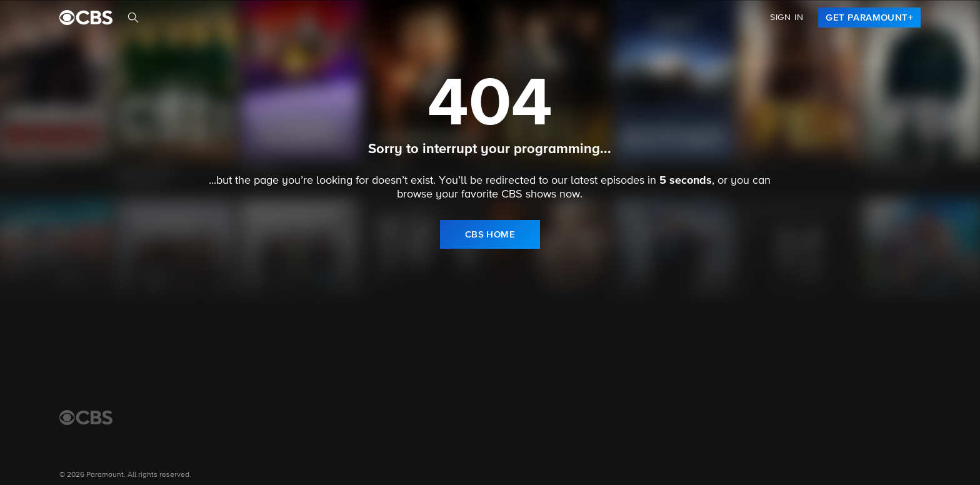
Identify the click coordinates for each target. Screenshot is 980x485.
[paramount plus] (86, 17)
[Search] (133, 17)
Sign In (787, 17)
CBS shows (529, 194)
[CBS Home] (86, 417)
